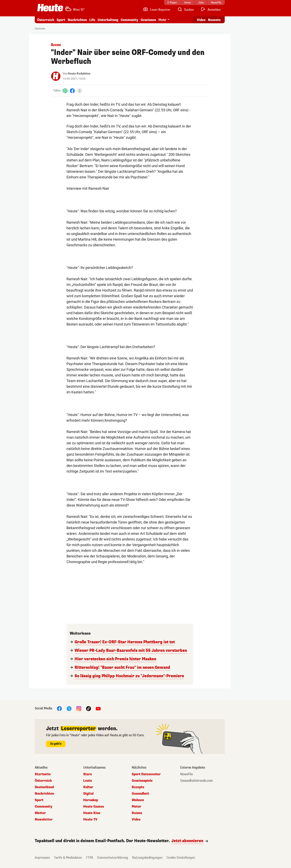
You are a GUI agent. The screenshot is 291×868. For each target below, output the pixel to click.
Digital (88, 794)
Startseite (40, 29)
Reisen (137, 813)
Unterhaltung (108, 20)
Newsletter (44, 820)
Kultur (88, 787)
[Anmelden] (211, 10)
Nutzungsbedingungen (147, 858)
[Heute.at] (50, 8)
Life (92, 20)
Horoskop (91, 800)
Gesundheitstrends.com (197, 781)
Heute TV (90, 820)
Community (129, 20)
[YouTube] (98, 708)
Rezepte (138, 787)
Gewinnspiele (142, 781)
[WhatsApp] (65, 91)
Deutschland (44, 787)
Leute (88, 781)
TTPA (90, 858)
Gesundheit (140, 794)
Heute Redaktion (79, 74)
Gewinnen (148, 20)
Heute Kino (92, 813)
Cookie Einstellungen (181, 858)
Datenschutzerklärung (113, 858)
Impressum (42, 858)
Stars (88, 774)
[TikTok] (89, 708)
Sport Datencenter (146, 774)
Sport (61, 20)
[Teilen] (80, 91)
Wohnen (138, 800)
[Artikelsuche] (186, 10)
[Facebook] (72, 91)
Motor (137, 807)
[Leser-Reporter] (157, 10)
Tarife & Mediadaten (68, 858)
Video (136, 820)
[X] (69, 708)
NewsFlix (187, 774)
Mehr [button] (162, 20)
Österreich (46, 20)
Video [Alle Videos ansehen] (201, 20)
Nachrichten (77, 20)
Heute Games (94, 807)
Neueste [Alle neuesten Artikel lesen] (214, 20)
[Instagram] (79, 708)
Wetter (40, 813)
